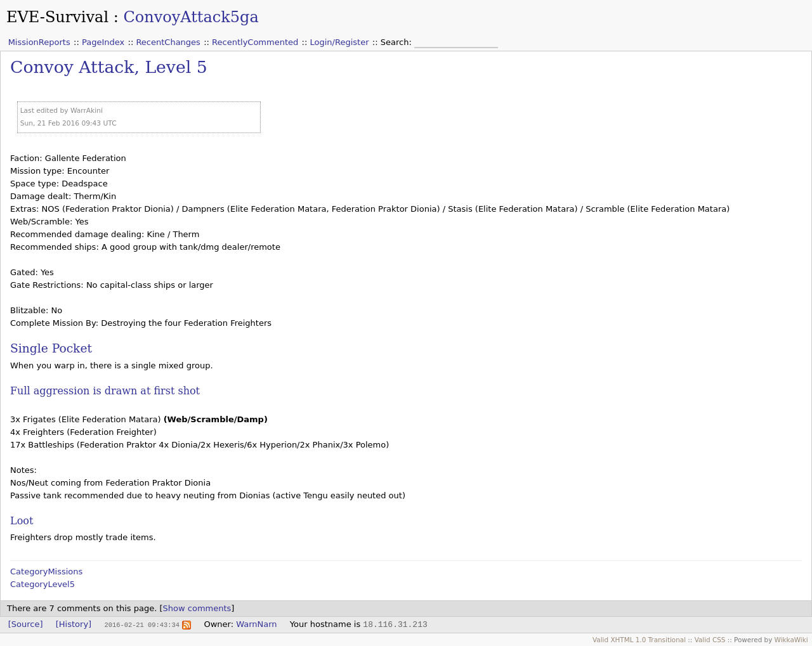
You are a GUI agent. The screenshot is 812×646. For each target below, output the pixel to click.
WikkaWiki (791, 640)
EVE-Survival (57, 17)
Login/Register (340, 42)
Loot (22, 521)
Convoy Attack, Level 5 (109, 67)
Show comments (197, 608)
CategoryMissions (46, 572)
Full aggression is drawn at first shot (105, 391)
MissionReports (39, 42)
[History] (74, 624)
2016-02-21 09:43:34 (141, 624)
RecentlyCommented (255, 42)
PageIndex (103, 42)
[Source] (26, 624)
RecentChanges (168, 42)
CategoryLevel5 (43, 584)
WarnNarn (256, 624)
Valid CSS (710, 640)
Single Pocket (51, 348)
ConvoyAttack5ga (191, 17)
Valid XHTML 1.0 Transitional (639, 640)
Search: (397, 42)
